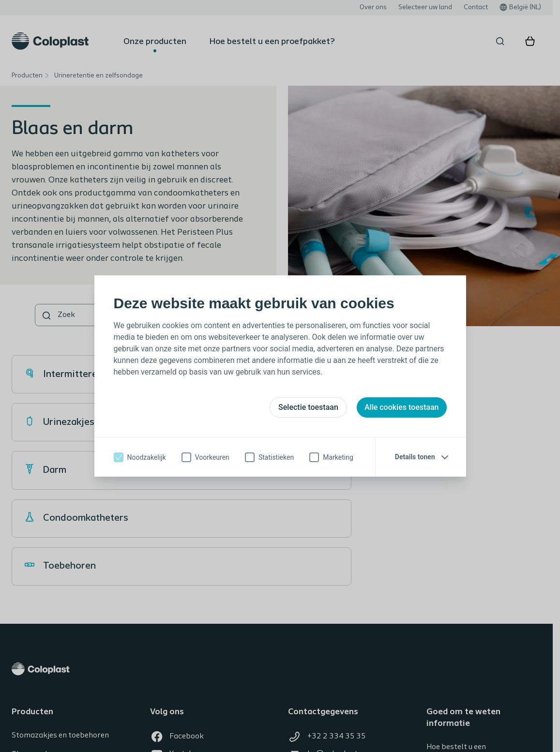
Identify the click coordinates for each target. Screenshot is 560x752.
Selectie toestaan (308, 407)
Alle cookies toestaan (402, 407)
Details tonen (415, 457)
